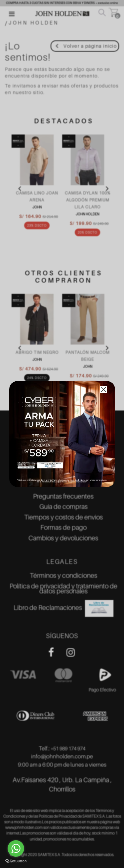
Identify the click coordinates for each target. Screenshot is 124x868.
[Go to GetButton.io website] (16, 861)
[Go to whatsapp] (16, 848)
